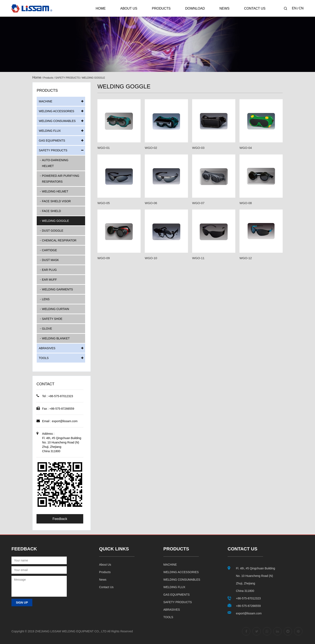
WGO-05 (104, 203)
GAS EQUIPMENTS (52, 141)
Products (161, 8)
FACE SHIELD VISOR (56, 201)
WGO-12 (246, 258)
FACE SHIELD (51, 211)
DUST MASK (50, 260)
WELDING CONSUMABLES (57, 121)
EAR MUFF (49, 280)
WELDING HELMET (55, 191)
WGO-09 (104, 258)
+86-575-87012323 (248, 598)
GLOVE (47, 329)
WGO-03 (198, 148)
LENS (46, 299)
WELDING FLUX (50, 131)
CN (301, 8)
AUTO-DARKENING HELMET (55, 163)
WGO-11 (198, 258)
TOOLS (44, 358)
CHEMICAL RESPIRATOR (59, 240)
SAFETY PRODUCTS (67, 78)
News (224, 8)
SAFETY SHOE (52, 319)
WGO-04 (246, 148)
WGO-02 (151, 148)
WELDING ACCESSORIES (57, 111)
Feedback (60, 519)
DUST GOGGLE (53, 231)
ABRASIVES (47, 348)
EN (294, 8)
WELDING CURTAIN (55, 309)
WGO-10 (151, 258)
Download (195, 8)
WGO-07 (198, 203)
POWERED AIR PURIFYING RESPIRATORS (61, 179)
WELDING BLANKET (56, 338)
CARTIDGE (49, 250)
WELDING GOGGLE (55, 221)
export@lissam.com (65, 421)
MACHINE (46, 101)
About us (105, 565)
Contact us (106, 587)
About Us (129, 8)
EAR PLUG (49, 270)
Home (101, 8)
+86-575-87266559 (248, 606)
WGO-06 (151, 203)
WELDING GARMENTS (57, 289)
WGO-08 (246, 203)
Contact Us (255, 8)
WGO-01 (104, 148)
